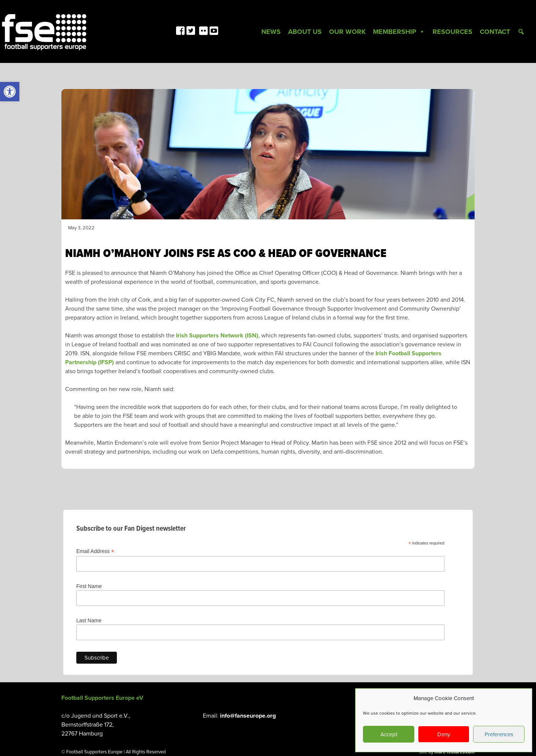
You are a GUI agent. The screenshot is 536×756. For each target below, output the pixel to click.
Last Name (89, 620)
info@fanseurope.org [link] (248, 716)
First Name (89, 586)
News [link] (271, 32)
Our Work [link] (347, 32)
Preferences (499, 734)
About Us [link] (305, 32)
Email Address (95, 551)
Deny (444, 734)
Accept (389, 734)
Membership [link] (399, 32)
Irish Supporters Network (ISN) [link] (217, 336)
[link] (10, 92)
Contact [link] (495, 32)
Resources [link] (452, 32)
